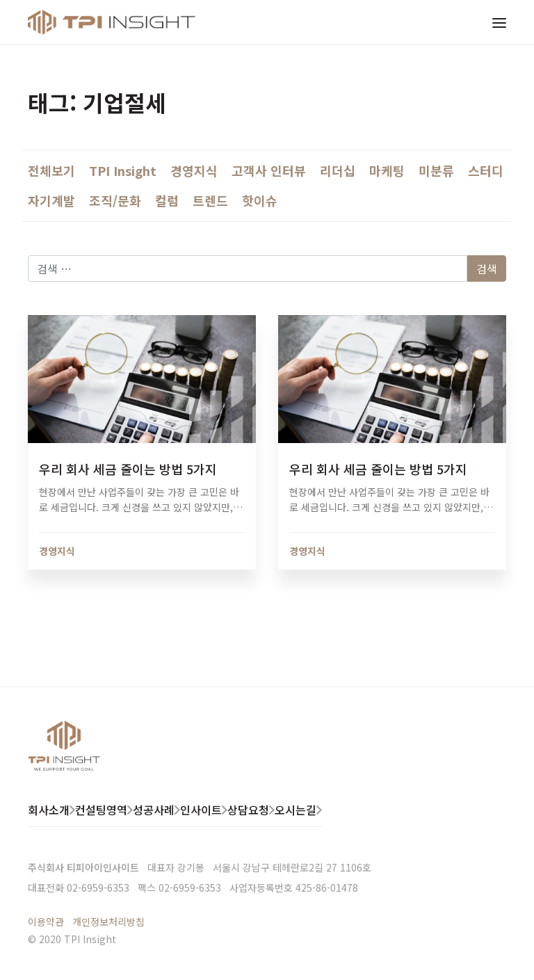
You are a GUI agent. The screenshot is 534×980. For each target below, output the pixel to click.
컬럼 (167, 200)
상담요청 (248, 810)
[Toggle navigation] (499, 22)
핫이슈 (260, 200)
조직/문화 (115, 200)
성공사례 (154, 810)
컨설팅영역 (101, 810)
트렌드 (210, 200)
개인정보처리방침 (108, 922)
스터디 (486, 170)
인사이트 (201, 810)
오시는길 (296, 810)
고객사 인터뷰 (269, 170)
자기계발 (51, 200)
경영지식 (194, 170)
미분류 (436, 170)
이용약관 (46, 922)
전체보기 (51, 170)
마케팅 (387, 170)
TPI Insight (123, 170)
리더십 (338, 170)
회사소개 (49, 810)
